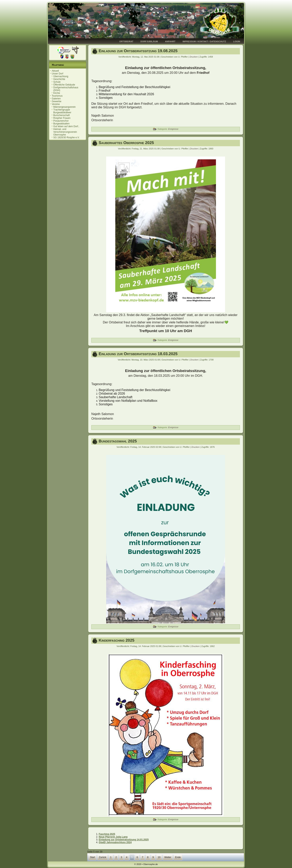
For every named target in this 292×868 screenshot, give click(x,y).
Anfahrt (170, 41)
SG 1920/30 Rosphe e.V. (66, 137)
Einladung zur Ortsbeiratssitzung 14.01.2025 (124, 840)
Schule (57, 82)
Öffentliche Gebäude (64, 85)
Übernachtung (61, 76)
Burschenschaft (62, 115)
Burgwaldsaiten (61, 124)
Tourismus (57, 96)
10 (159, 857)
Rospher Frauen (62, 118)
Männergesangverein (64, 107)
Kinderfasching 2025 (116, 640)
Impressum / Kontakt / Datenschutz (204, 41)
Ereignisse (173, 129)
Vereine (56, 104)
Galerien (56, 99)
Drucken (194, 57)
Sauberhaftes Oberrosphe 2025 (126, 143)
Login (237, 41)
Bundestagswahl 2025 (118, 441)
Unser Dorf (57, 74)
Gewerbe (57, 101)
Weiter (168, 857)
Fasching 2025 (107, 834)
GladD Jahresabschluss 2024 (115, 842)
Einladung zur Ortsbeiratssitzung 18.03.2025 (138, 354)
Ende (178, 857)
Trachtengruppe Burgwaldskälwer (62, 111)
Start (92, 857)
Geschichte (59, 79)
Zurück (103, 857)
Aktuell (55, 71)
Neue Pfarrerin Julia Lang (113, 837)
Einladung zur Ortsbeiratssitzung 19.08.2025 (138, 51)
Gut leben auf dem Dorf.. (66, 126)
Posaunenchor (61, 121)
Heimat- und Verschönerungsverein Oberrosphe (65, 132)
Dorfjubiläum (149, 41)
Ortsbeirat (126, 41)
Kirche (57, 93)
